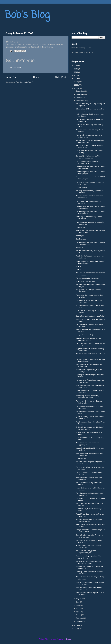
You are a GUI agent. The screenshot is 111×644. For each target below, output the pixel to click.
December (80, 91)
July (78, 602)
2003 (76, 629)
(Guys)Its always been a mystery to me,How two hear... (89, 520)
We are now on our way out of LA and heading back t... (90, 120)
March (79, 615)
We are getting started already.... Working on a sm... (88, 162)
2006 (76, 85)
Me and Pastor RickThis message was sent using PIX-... (90, 141)
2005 (76, 88)
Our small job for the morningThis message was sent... (88, 157)
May (78, 608)
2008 (76, 78)
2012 (76, 66)
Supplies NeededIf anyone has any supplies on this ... (89, 339)
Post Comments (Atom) (24, 82)
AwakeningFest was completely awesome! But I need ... (87, 397)
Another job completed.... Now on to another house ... (89, 136)
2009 (76, 75)
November (80, 94)
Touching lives (81, 227)
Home (36, 77)
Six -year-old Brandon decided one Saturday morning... (89, 562)
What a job (80, 236)
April (78, 612)
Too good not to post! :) (84, 335)
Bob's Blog (27, 15)
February (80, 618)
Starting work (81, 247)
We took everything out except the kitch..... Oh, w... (88, 202)
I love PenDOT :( (82, 458)
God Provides (81, 239)
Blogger (69, 639)
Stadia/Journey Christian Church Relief (90, 316)
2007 (76, 82)
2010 (76, 72)
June (78, 605)
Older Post (60, 77)
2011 (76, 69)
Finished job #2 (81, 187)
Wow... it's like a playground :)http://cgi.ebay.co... (86, 552)
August (79, 599)
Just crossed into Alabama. (86, 281)
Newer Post (12, 77)
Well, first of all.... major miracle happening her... (87, 444)
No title (78, 266)
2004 (76, 625)
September (80, 101)
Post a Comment (15, 67)
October (79, 98)
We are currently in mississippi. (87, 278)
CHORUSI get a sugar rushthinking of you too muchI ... (90, 428)
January (79, 621)
